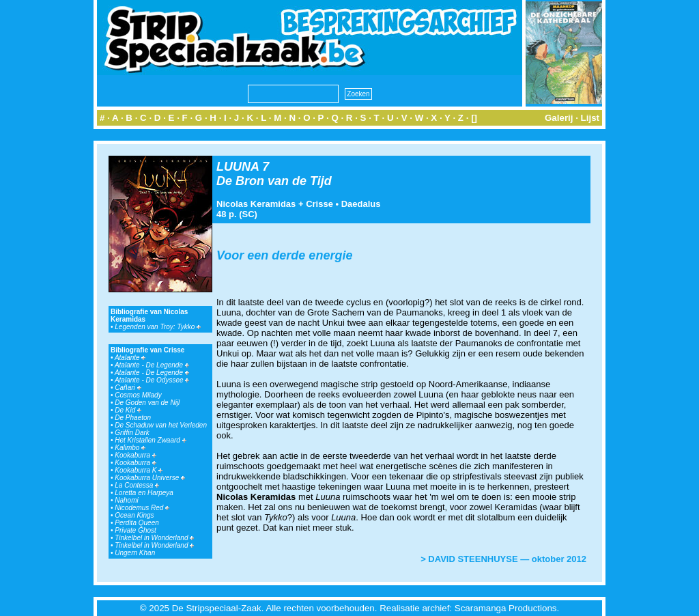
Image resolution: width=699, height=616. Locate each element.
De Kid (128, 410)
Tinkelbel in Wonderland (154, 538)
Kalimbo (130, 448)
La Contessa (137, 485)
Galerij (559, 118)
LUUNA (238, 167)
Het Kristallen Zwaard (150, 440)
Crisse (319, 204)
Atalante (130, 358)
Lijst (590, 118)
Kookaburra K (139, 470)
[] (474, 118)
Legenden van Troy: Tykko (158, 327)
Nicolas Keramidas (256, 204)
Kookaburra (135, 455)
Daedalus (361, 204)
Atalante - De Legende (152, 365)
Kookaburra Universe (150, 478)
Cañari (128, 388)
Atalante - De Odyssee (152, 380)
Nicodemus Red (142, 508)
